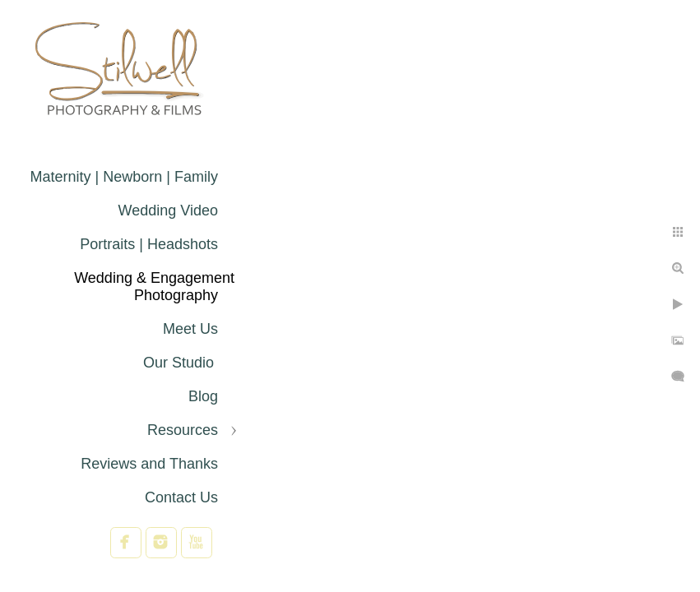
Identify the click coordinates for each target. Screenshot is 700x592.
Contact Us (181, 497)
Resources (183, 430)
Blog (203, 396)
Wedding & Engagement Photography (154, 287)
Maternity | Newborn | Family (124, 177)
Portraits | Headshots (149, 244)
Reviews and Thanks (149, 464)
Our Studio (181, 363)
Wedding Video (168, 210)
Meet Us (190, 329)
